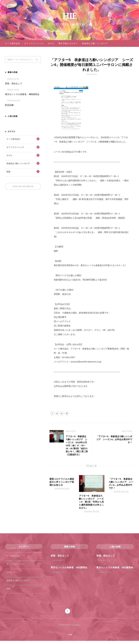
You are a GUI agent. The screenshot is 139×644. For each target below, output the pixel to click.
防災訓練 (9, 105)
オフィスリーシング (34, 44)
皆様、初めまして (14, 84)
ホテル (51, 44)
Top (69, 638)
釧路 (23, 172)
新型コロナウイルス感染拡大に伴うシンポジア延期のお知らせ (62, 485)
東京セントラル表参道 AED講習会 (22, 94)
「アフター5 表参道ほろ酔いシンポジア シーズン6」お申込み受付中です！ (113, 440)
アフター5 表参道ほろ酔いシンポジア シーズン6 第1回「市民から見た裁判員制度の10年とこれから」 (92, 505)
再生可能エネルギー (68, 44)
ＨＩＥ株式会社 (13, 44)
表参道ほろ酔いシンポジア (95, 44)
